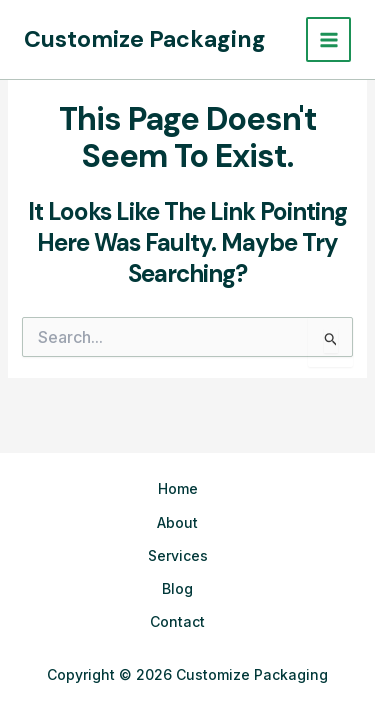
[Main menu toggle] (328, 39)
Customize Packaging (145, 39)
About (177, 522)
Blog (177, 588)
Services (178, 555)
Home (178, 488)
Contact (177, 621)
